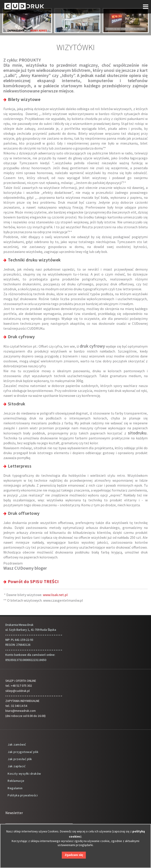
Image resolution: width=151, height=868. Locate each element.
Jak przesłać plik (20, 759)
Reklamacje (16, 781)
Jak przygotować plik (23, 752)
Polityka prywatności (23, 795)
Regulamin (15, 788)
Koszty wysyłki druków (24, 774)
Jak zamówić (17, 744)
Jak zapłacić (16, 766)
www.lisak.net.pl (55, 595)
